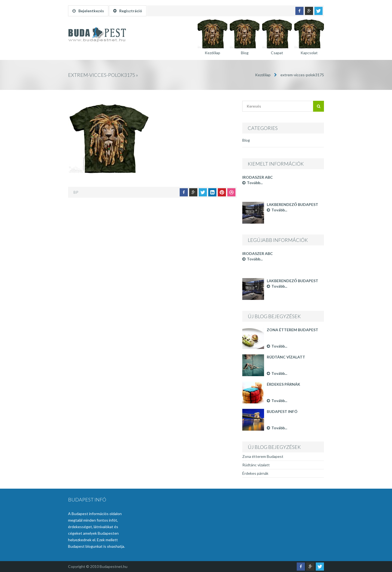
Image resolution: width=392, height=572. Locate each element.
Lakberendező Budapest (293, 204)
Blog (246, 140)
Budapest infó (282, 411)
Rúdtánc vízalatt (286, 357)
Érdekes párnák (284, 384)
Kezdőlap (263, 75)
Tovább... (252, 183)
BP (76, 192)
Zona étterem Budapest (293, 330)
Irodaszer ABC (258, 177)
